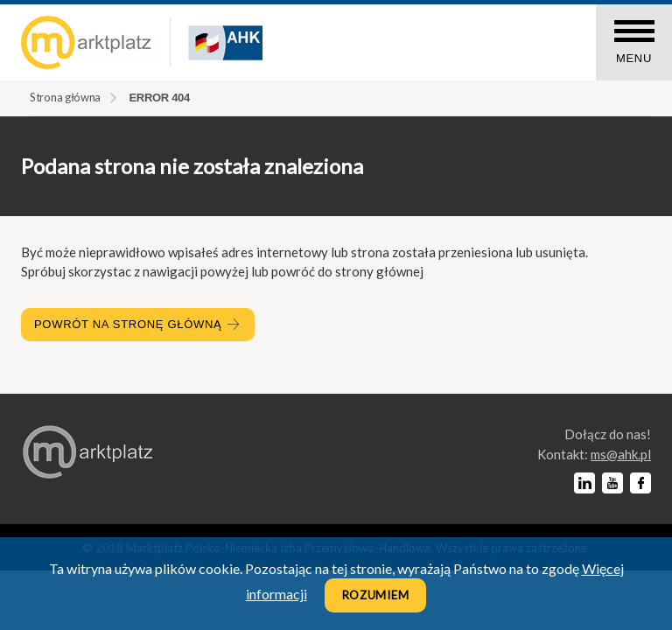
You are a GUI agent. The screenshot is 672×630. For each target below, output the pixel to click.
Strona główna (65, 97)
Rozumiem (376, 595)
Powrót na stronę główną (138, 324)
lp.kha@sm (621, 454)
